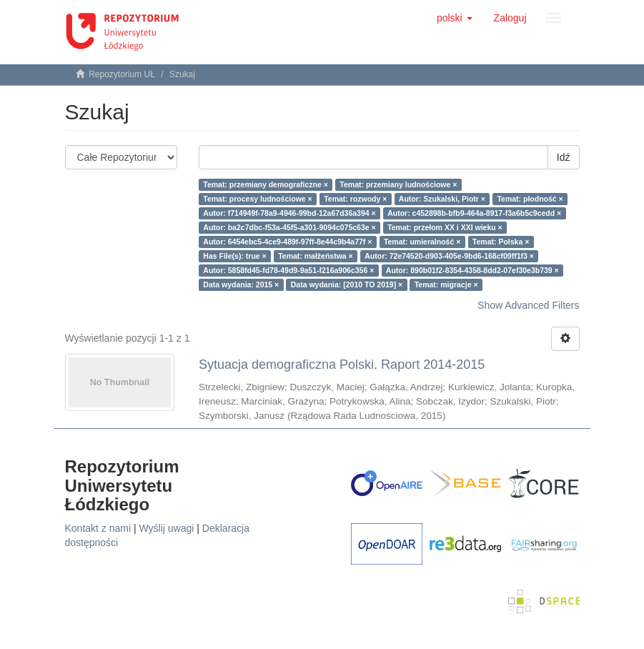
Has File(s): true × (234, 256)
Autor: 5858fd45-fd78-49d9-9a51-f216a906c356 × (288, 270)
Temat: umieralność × (422, 242)
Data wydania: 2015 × (241, 284)
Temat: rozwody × (355, 199)
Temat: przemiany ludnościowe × (398, 184)
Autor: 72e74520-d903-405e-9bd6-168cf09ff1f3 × (449, 256)
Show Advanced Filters (528, 305)
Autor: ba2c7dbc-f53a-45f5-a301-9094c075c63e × (289, 227)
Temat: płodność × (530, 199)
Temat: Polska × (501, 242)
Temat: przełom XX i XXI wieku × (445, 227)
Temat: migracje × (446, 284)
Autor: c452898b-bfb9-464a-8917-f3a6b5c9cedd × (474, 213)
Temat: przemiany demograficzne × (266, 184)
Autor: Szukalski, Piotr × (442, 199)
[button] (455, 18)
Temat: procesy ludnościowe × (257, 199)
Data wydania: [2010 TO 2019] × (347, 284)
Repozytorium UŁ (122, 74)
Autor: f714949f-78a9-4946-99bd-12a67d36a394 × (289, 213)
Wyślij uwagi (167, 528)
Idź (564, 157)
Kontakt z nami (98, 528)
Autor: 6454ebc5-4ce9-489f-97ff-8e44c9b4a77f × (287, 242)
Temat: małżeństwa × (316, 256)
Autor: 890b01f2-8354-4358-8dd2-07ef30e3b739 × (472, 270)
